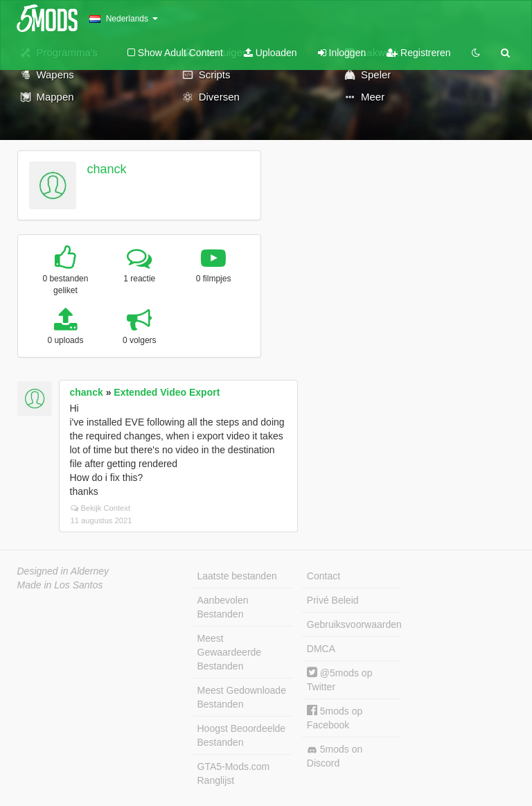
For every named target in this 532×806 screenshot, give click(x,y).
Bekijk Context (101, 508)
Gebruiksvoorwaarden (354, 624)
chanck (106, 169)
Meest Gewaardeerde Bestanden (230, 652)
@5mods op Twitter (340, 680)
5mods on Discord (335, 756)
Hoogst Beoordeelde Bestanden (242, 735)
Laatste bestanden (237, 576)
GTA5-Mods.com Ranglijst (234, 773)
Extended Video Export (167, 392)
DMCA (321, 649)
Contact (323, 576)
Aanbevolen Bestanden (223, 607)
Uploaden (271, 53)
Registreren (418, 53)
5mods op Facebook (335, 718)
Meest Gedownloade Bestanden (242, 697)
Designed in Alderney (63, 571)
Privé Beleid (333, 600)
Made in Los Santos (60, 585)
